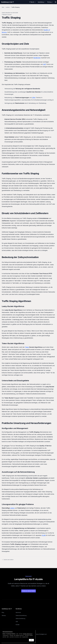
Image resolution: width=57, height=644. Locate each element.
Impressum (18, 612)
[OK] (31, 640)
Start (3, 7)
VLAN (44, 535)
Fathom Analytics (28, 634)
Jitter (34, 98)
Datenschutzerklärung (21, 615)
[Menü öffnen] (56, 2)
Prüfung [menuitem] (50, 2)
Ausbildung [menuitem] (42, 2)
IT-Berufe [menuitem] (33, 2)
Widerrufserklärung (20, 619)
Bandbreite (37, 58)
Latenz (12, 508)
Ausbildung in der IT (7, 2)
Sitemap (4, 615)
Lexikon (8, 7)
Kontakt (18, 625)
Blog (3, 612)
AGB (17, 622)
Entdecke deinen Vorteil (29, 591)
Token (27, 347)
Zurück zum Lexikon (8, 560)
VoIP (44, 64)
